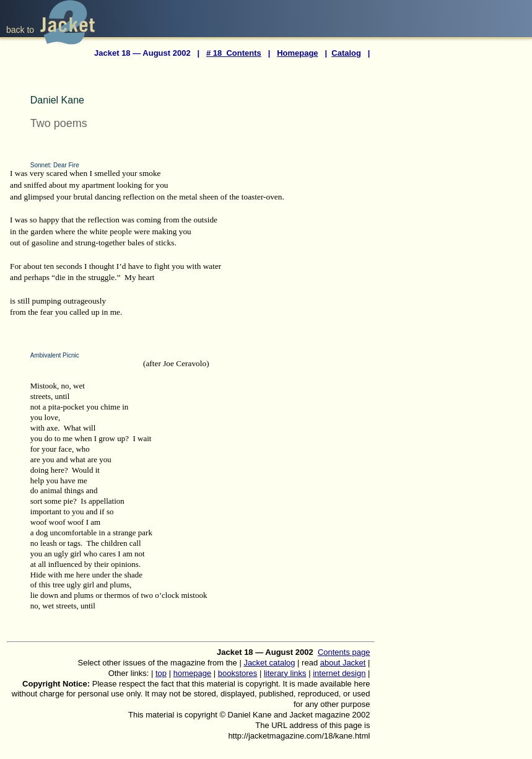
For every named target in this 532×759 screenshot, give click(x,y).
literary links (285, 673)
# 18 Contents (234, 53)
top (161, 673)
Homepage (297, 53)
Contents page (344, 652)
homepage (192, 673)
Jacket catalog (269, 663)
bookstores (238, 673)
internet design (339, 673)
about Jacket (343, 663)
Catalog (346, 53)
